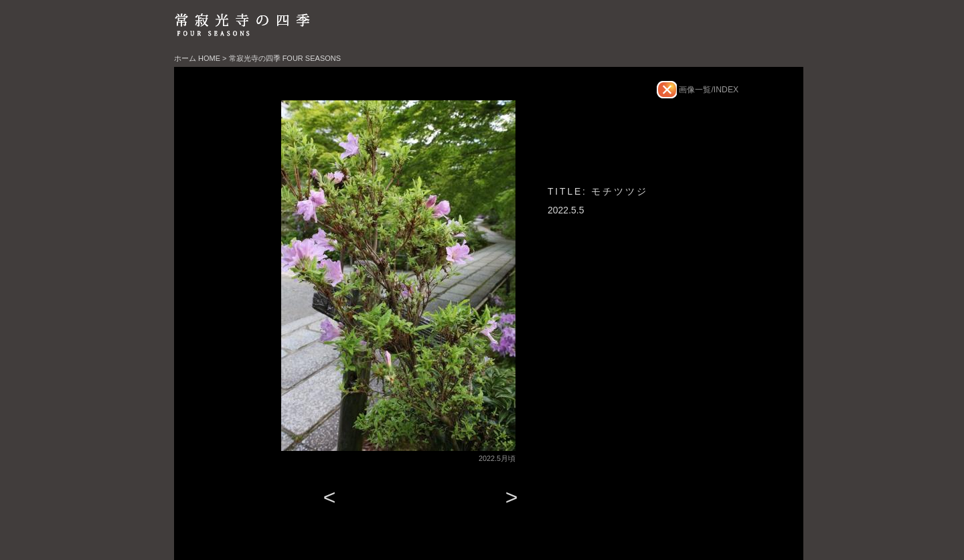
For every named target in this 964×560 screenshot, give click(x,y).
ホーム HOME (197, 58)
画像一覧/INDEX (708, 90)
